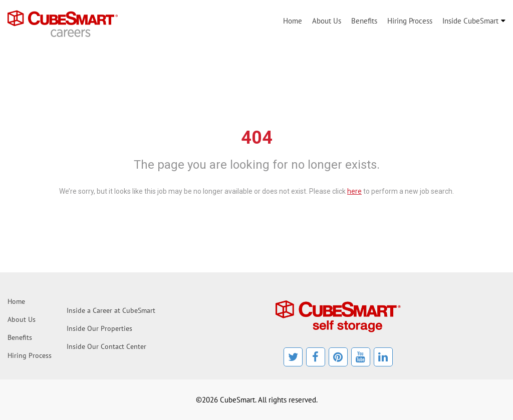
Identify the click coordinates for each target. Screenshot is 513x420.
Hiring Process (410, 21)
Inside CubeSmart (470, 21)
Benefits (364, 21)
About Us (327, 21)
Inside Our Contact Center (106, 346)
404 (257, 138)
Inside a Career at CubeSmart (111, 310)
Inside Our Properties (99, 328)
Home (293, 21)
